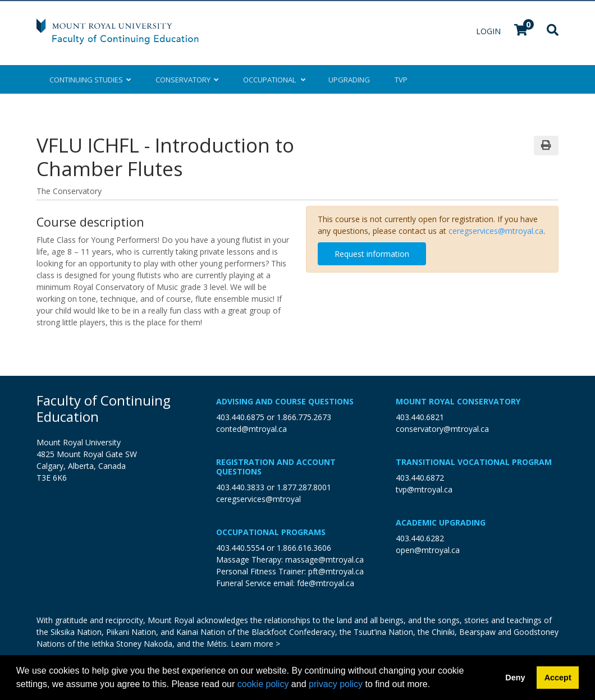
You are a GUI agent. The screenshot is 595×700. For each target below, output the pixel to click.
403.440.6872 (420, 478)
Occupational (273, 80)
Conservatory (187, 80)
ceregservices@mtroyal (258, 499)
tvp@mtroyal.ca (424, 489)
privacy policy (336, 684)
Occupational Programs (271, 532)
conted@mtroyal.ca (251, 429)
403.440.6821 (420, 417)
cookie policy (263, 684)
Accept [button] (558, 678)
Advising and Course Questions (285, 401)
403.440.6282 (420, 538)
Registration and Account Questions (276, 467)
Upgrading (349, 80)
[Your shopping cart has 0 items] (521, 31)
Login (489, 31)
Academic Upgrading (441, 522)
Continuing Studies (90, 80)
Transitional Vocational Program (474, 462)
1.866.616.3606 (304, 548)
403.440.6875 (240, 417)
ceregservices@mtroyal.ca (496, 231)
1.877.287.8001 (304, 487)
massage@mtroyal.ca (324, 559)
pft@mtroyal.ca (336, 571)
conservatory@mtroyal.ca (442, 429)
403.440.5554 (240, 548)
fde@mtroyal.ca (326, 583)
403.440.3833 (240, 487)
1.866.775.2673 (304, 417)
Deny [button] (515, 678)
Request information (372, 254)
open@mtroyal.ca (428, 550)
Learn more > (255, 644)
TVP (401, 80)
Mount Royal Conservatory (458, 401)
